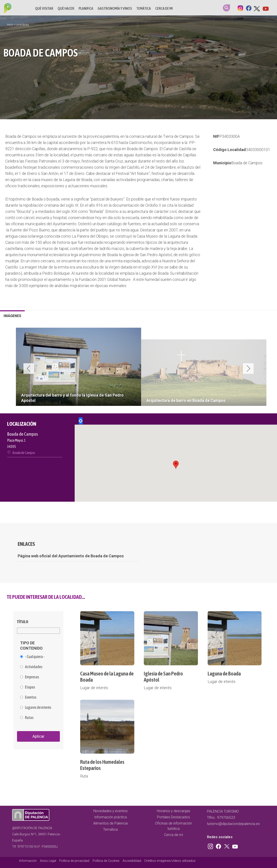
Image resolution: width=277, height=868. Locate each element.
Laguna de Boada (224, 674)
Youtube (266, 8)
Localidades (23, 25)
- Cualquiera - (35, 657)
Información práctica (110, 817)
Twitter (257, 8)
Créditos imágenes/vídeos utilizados (170, 861)
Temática (144, 8)
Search (226, 8)
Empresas (32, 677)
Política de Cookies (106, 861)
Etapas (30, 687)
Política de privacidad (74, 861)
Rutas (29, 718)
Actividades (34, 667)
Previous (29, 369)
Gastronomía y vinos (115, 8)
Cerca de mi (164, 8)
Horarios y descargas (174, 811)
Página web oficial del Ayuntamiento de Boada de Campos (71, 556)
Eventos (31, 697)
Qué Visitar (44, 8)
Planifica (86, 8)
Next (248, 369)
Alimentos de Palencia (110, 823)
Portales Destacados (174, 817)
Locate (81, 421)
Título (23, 622)
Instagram (240, 8)
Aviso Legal (48, 861)
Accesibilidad (132, 861)
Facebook (249, 8)
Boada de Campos (247, 163)
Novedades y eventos (111, 811)
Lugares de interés (38, 707)
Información (28, 861)
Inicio (10, 25)
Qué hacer (66, 8)
